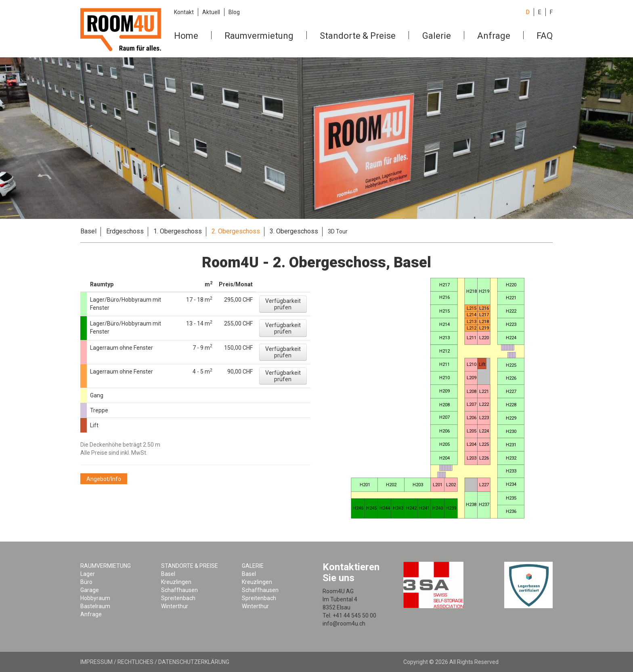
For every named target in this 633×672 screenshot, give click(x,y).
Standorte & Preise (358, 36)
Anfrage (494, 36)
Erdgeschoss (125, 231)
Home (186, 36)
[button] (283, 304)
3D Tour (338, 231)
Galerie (437, 36)
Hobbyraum (95, 598)
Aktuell (211, 12)
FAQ (545, 36)
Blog (234, 12)
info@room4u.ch (344, 624)
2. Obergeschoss (236, 231)
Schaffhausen (179, 590)
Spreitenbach (178, 598)
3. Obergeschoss (294, 231)
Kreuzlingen (176, 582)
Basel (88, 231)
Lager (88, 574)
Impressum (96, 662)
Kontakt (184, 12)
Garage (90, 590)
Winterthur (175, 606)
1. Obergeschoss (178, 231)
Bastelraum (95, 606)
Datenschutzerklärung (194, 662)
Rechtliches (135, 662)
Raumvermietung (259, 36)
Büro (86, 582)
